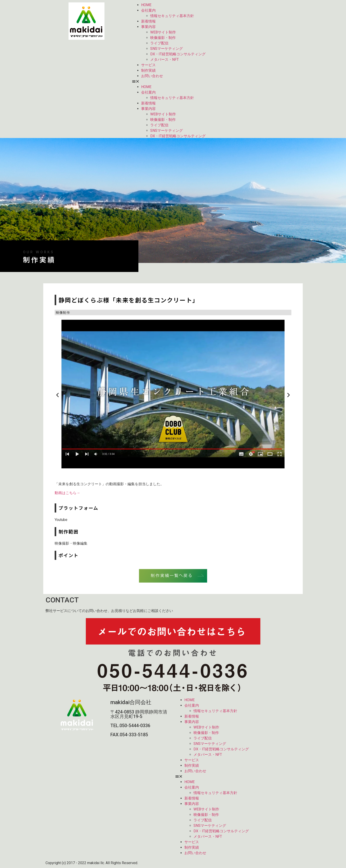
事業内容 (148, 27)
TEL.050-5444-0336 (130, 726)
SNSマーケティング (167, 49)
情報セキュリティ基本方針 (172, 16)
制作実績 (148, 70)
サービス (148, 65)
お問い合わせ (152, 76)
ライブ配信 (159, 43)
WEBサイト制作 (163, 32)
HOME (146, 5)
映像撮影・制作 (163, 38)
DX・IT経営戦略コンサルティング (178, 54)
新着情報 (148, 21)
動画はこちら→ (67, 493)
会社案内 (148, 10)
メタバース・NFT (164, 60)
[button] (216, 81)
